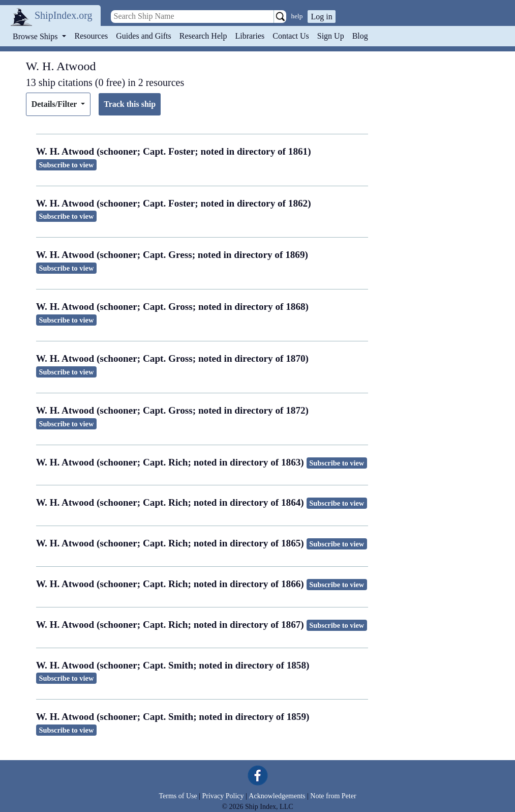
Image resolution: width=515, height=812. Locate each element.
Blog (360, 36)
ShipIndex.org (64, 15)
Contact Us (291, 36)
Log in (321, 17)
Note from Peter (333, 796)
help (297, 16)
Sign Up (331, 36)
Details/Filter (55, 104)
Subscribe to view (66, 165)
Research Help (203, 36)
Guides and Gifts (143, 36)
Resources (92, 36)
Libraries (250, 36)
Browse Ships (36, 36)
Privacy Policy (223, 796)
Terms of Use (178, 796)
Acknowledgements (277, 796)
